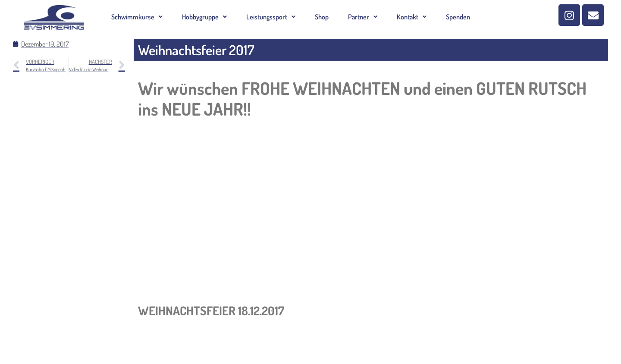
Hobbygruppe (204, 17)
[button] (137, 17)
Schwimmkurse (137, 17)
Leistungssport (271, 17)
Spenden (458, 17)
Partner (363, 17)
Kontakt (412, 17)
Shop (322, 17)
